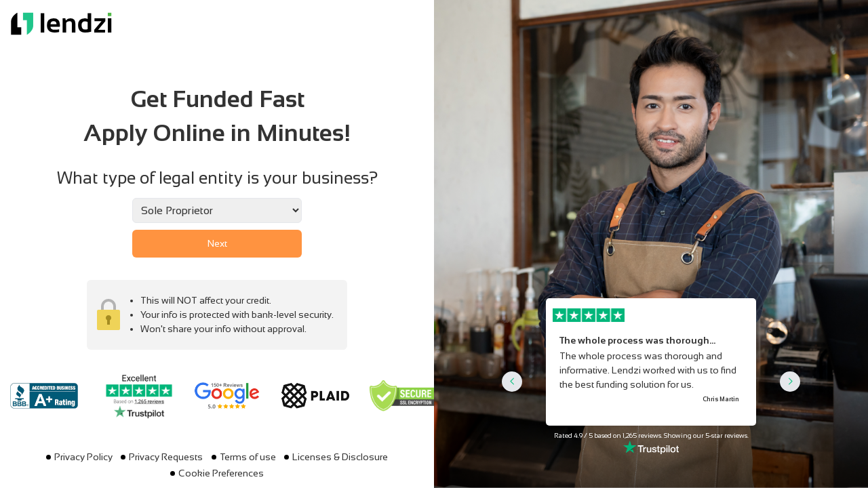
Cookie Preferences (221, 473)
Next (217, 243)
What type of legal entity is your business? (217, 178)
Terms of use (248, 457)
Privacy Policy (83, 457)
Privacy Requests (166, 457)
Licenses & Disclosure (340, 457)
